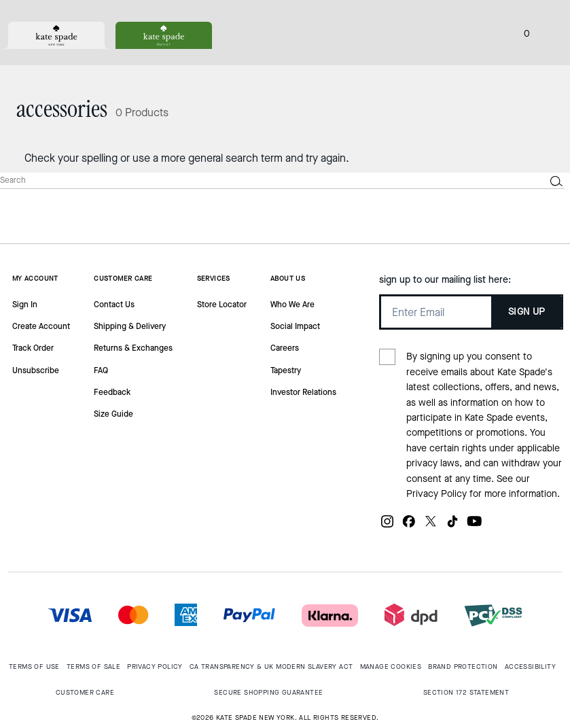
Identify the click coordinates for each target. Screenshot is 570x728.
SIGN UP (527, 312)
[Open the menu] (546, 33)
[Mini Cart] (527, 33)
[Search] (261, 180)
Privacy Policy (437, 494)
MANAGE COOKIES (391, 666)
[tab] (56, 35)
